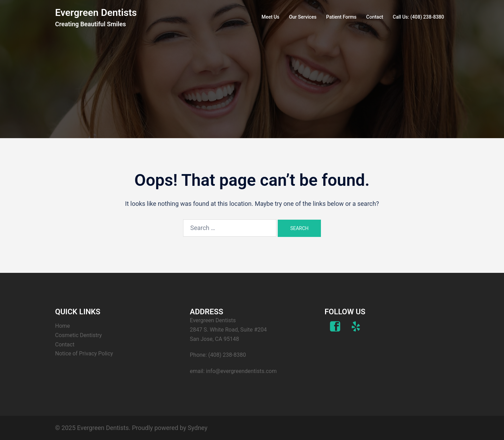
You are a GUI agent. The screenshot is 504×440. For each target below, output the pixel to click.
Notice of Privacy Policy (84, 353)
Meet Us (270, 17)
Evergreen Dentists (96, 13)
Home (63, 326)
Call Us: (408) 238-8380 (418, 17)
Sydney (197, 428)
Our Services (303, 17)
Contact (375, 17)
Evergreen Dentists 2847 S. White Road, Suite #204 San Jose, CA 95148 (229, 330)
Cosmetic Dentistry (79, 335)
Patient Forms (341, 17)
